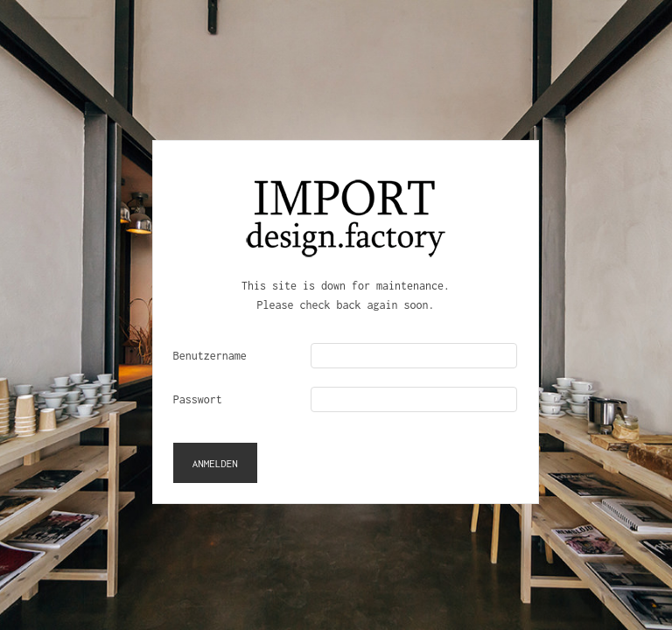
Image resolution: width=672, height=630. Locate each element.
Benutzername (210, 356)
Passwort (198, 399)
